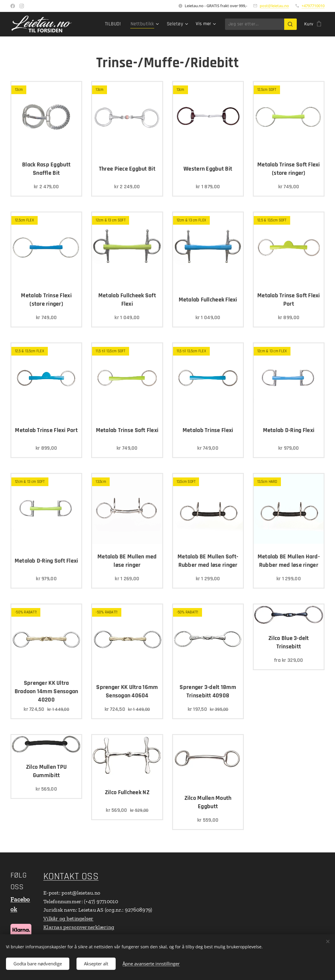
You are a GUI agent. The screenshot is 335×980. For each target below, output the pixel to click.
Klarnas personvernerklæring (79, 927)
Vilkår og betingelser (68, 918)
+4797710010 (313, 6)
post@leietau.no (274, 6)
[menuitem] (117, 24)
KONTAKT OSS (71, 876)
